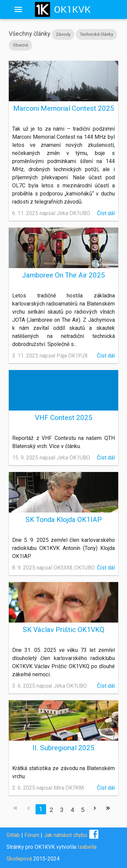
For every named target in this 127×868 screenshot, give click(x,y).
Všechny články (30, 34)
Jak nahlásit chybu (65, 835)
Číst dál (106, 213)
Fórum (32, 835)
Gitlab (13, 835)
